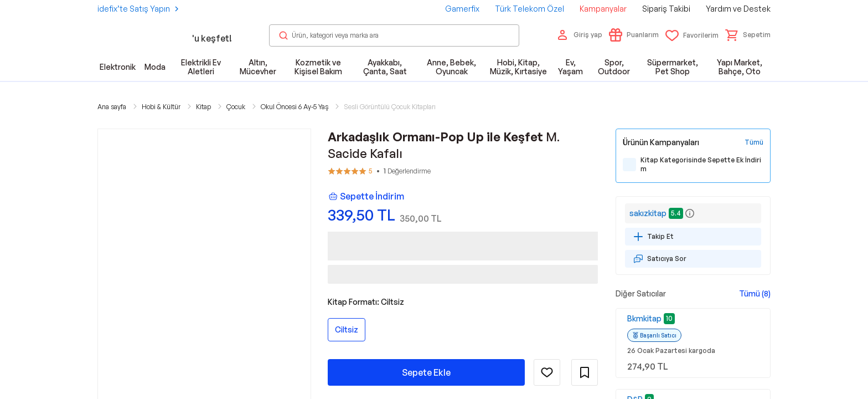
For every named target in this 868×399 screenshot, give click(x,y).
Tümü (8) (755, 293)
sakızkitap (648, 213)
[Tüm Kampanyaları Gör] (754, 142)
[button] (748, 35)
